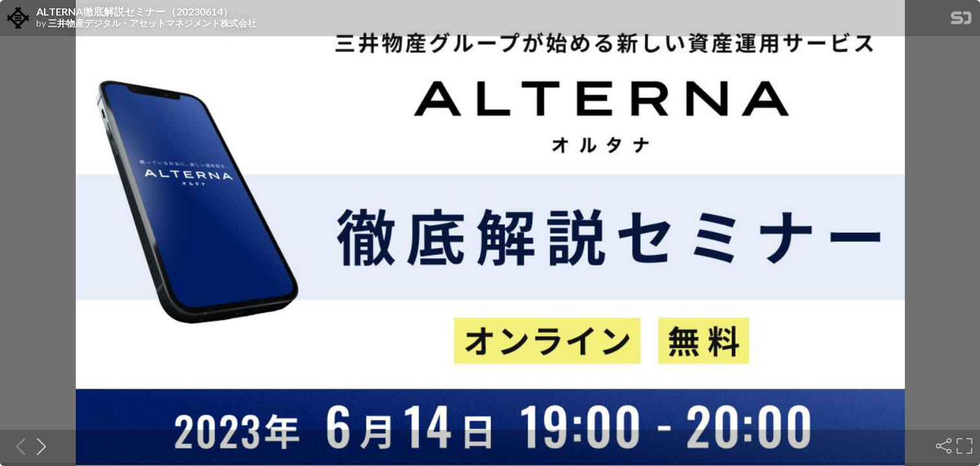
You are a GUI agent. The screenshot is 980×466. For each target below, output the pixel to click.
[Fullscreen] (963, 446)
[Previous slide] (17, 446)
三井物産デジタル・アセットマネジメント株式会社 (152, 23)
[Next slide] (38, 446)
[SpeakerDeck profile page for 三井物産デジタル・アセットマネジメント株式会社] (18, 19)
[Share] (942, 446)
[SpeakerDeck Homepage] (961, 20)
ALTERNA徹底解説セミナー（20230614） (135, 12)
